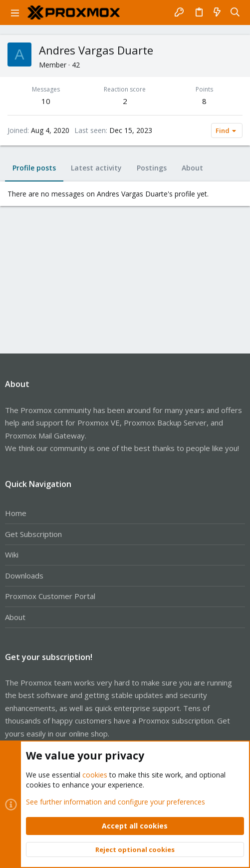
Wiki (12, 554)
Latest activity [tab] (96, 168)
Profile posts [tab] (34, 168)
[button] (15, 12)
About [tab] (192, 168)
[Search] (235, 12)
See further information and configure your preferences (116, 801)
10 (46, 101)
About (15, 617)
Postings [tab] (152, 168)
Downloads (24, 575)
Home (16, 513)
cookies (95, 775)
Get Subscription (33, 534)
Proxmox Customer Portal (50, 596)
